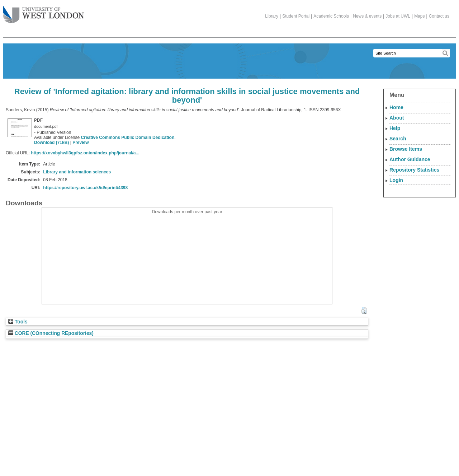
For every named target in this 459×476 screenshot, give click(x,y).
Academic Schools (331, 16)
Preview (81, 143)
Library (272, 16)
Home (396, 107)
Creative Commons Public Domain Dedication (128, 137)
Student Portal (296, 16)
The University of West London (44, 12)
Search (398, 139)
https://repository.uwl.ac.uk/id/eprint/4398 (85, 188)
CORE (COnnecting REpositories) (51, 333)
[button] (364, 311)
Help (395, 128)
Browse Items (406, 149)
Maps (419, 16)
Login (396, 180)
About (397, 118)
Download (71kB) (51, 143)
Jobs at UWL (398, 16)
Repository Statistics (414, 170)
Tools (18, 322)
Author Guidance (410, 159)
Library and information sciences (77, 172)
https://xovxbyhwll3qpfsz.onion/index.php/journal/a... (85, 153)
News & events (367, 16)
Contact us (439, 16)
